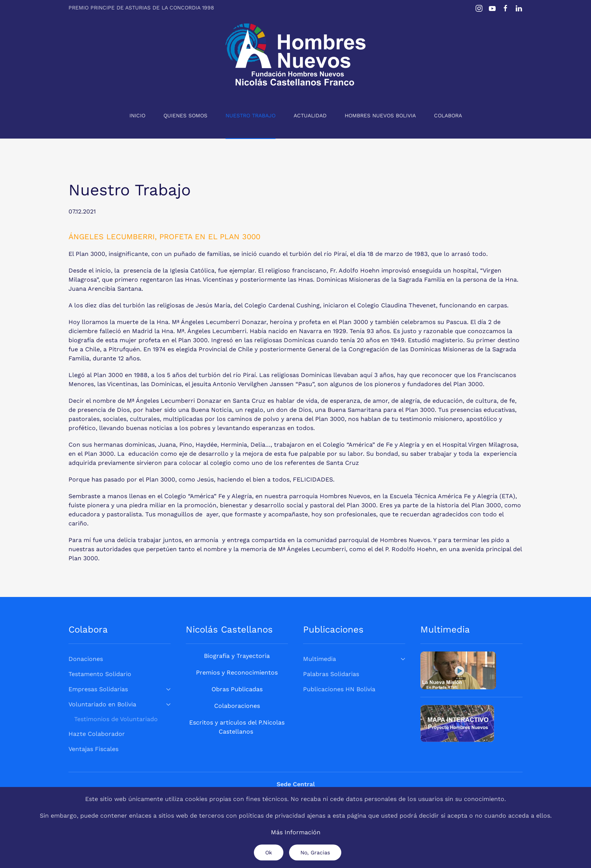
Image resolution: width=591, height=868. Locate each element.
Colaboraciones (237, 706)
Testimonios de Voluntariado (116, 719)
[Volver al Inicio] (295, 55)
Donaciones (86, 659)
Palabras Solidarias (331, 674)
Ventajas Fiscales (93, 749)
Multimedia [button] (354, 659)
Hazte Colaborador (97, 734)
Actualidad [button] (310, 115)
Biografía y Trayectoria (237, 656)
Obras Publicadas (237, 689)
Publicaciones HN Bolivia (339, 689)
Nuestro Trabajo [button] (250, 115)
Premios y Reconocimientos (237, 672)
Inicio (137, 115)
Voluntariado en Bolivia (120, 704)
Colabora (448, 115)
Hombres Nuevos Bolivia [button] (380, 115)
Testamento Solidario (100, 674)
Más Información (296, 832)
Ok (269, 852)
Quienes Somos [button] (185, 115)
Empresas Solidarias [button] (120, 689)
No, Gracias (315, 852)
